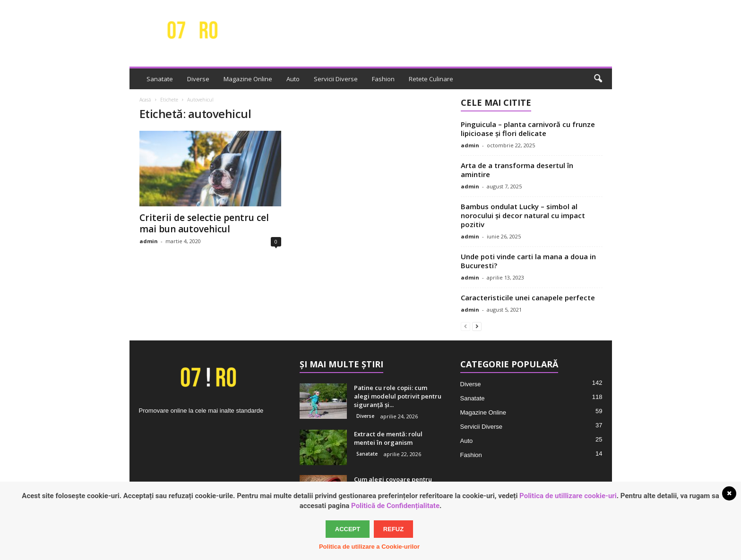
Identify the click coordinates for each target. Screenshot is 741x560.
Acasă (145, 100)
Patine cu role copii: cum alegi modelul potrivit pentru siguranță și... (398, 396)
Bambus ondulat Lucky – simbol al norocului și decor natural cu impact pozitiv (523, 215)
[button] (598, 79)
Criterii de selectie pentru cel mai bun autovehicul (204, 223)
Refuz (393, 529)
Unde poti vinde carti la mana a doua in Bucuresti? (528, 261)
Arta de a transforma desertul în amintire (517, 170)
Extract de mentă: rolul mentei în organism (388, 438)
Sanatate (160, 79)
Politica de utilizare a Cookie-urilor (369, 547)
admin (149, 241)
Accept (348, 529)
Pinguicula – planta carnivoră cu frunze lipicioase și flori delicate (528, 129)
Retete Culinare (431, 79)
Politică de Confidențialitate (395, 506)
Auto (293, 79)
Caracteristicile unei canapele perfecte (528, 297)
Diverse (198, 79)
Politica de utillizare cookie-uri (568, 496)
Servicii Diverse (336, 79)
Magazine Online (248, 79)
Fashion (383, 79)
